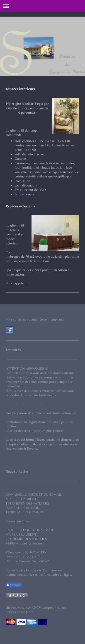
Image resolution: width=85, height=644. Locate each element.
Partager (14, 585)
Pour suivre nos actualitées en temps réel (35, 319)
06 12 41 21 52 (32, 557)
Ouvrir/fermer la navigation (42, 6)
